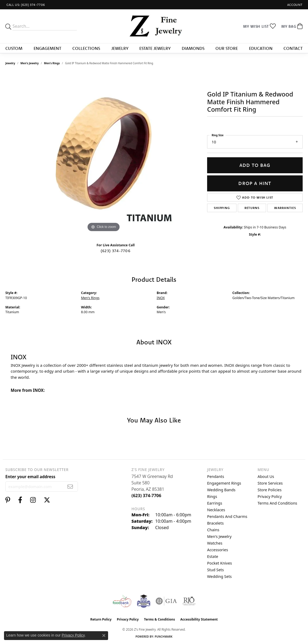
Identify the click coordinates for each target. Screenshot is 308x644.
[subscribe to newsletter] (70, 486)
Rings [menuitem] (212, 496)
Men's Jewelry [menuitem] (219, 536)
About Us (266, 476)
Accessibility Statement (199, 619)
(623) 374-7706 (116, 251)
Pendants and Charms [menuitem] (227, 516)
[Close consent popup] (104, 635)
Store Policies (270, 490)
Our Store (227, 48)
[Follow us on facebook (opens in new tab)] (20, 500)
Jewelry (120, 48)
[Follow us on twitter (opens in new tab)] (47, 500)
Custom (14, 48)
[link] (25, 5)
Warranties (285, 208)
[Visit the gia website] (166, 601)
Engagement (48, 48)
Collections (86, 48)
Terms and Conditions (277, 503)
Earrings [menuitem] (215, 503)
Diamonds (193, 48)
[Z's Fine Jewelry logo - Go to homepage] (154, 26)
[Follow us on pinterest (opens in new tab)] (8, 500)
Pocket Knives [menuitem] (220, 563)
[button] (294, 5)
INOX (161, 298)
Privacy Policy (270, 496)
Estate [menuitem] (213, 556)
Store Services (270, 483)
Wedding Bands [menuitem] (221, 490)
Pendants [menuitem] (216, 476)
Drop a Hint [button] (255, 183)
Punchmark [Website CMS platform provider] (164, 637)
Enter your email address (30, 477)
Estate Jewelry (155, 48)
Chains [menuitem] (213, 530)
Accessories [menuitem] (218, 550)
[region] (104, 153)
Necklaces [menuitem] (216, 510)
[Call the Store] (147, 496)
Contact (293, 48)
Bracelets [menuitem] (215, 523)
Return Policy (101, 619)
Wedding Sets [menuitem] (219, 576)
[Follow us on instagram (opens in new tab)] (33, 500)
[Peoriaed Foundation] (144, 601)
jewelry (10, 63)
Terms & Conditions (160, 619)
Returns (252, 208)
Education (261, 48)
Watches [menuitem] (215, 543)
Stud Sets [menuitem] (216, 570)
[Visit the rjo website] (189, 601)
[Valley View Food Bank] (122, 601)
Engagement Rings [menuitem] (224, 483)
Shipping (222, 208)
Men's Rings (52, 63)
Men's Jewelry (30, 63)
